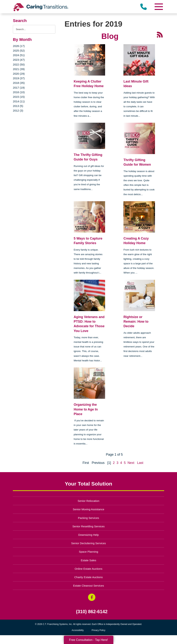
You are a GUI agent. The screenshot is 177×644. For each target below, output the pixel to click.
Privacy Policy (99, 630)
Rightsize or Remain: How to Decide (136, 322)
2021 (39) (19, 69)
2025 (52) (19, 51)
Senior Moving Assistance (89, 509)
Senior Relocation (88, 501)
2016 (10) (19, 92)
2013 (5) (18, 106)
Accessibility (78, 630)
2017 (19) (19, 88)
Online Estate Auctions (88, 569)
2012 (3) (18, 111)
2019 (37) (19, 78)
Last (140, 463)
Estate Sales (88, 560)
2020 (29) (19, 74)
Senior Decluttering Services (88, 543)
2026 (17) (19, 46)
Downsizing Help (89, 535)
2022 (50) (19, 64)
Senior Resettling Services (89, 526)
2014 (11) (19, 101)
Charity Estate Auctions (88, 577)
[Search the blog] (34, 29)
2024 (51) (19, 55)
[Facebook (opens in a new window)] (92, 597)
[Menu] (159, 7)
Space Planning (88, 552)
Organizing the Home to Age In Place (86, 409)
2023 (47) (19, 60)
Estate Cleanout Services (88, 586)
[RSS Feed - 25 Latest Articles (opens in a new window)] (160, 34)
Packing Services (88, 518)
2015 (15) (19, 97)
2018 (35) (19, 83)
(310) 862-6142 (92, 612)
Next (131, 463)
